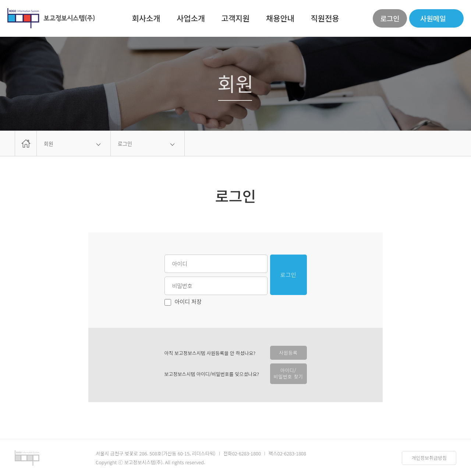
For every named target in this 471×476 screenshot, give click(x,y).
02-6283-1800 (247, 453)
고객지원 (235, 18)
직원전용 (325, 18)
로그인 (390, 18)
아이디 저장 (183, 302)
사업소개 (191, 18)
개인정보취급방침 (429, 458)
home (26, 143)
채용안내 (280, 18)
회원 (49, 143)
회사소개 (146, 18)
